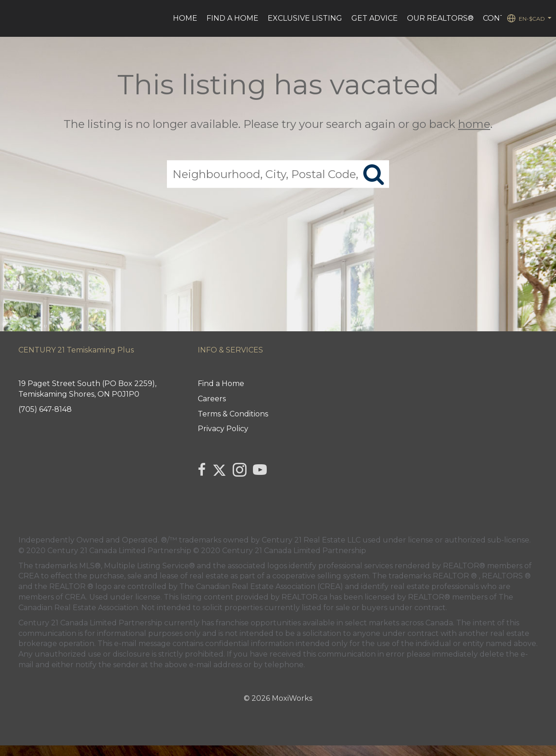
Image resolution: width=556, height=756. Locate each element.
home (474, 124)
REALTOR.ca (304, 597)
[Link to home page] (12, 18)
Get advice (375, 18)
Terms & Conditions (233, 414)
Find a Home (232, 18)
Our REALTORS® (440, 18)
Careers (212, 399)
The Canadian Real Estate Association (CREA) (261, 586)
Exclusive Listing (305, 18)
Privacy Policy (223, 429)
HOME (185, 18)
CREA (29, 576)
